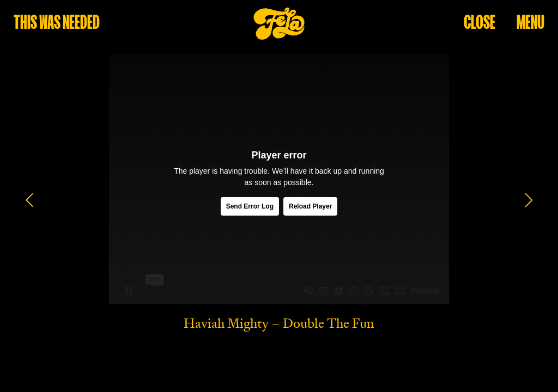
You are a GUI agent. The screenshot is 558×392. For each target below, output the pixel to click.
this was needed (57, 22)
